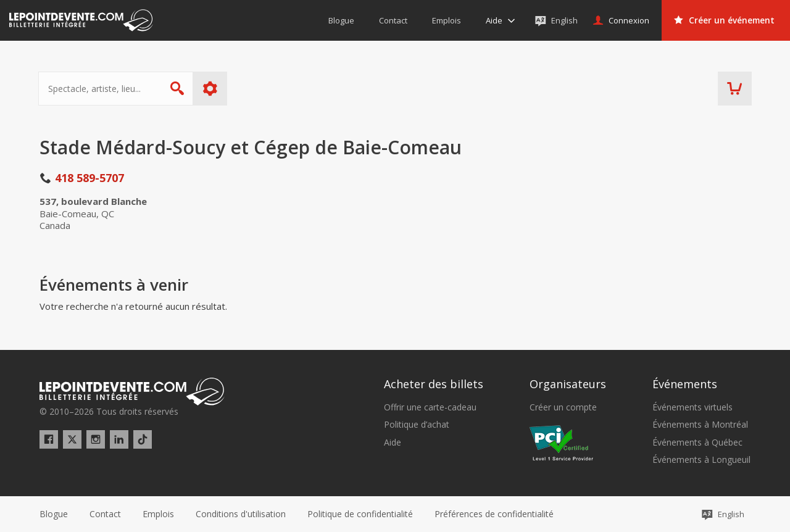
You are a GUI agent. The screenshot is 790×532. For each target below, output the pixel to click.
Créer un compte (563, 407)
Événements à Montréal (700, 425)
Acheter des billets (434, 384)
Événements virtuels (692, 407)
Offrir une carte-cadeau (430, 407)
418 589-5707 (89, 178)
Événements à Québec (697, 443)
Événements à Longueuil (701, 460)
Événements (685, 384)
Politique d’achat (417, 425)
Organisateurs (568, 384)
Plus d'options (211, 89)
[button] (494, 514)
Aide (393, 443)
